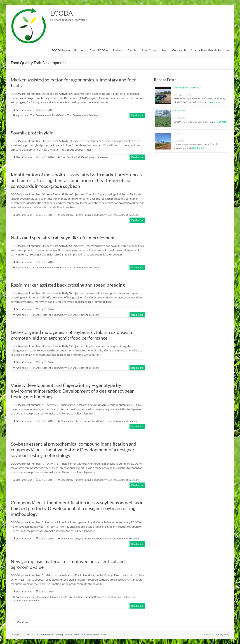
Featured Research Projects (99, 597)
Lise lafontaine (24, 110)
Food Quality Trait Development (70, 115)
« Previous (22, 622)
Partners (80, 50)
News (164, 50)
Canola (132, 50)
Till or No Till (180, 133)
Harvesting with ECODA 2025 (188, 88)
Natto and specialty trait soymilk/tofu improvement (63, 238)
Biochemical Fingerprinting (76, 215)
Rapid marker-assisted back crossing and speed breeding (68, 285)
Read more (137, 115)
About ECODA (99, 50)
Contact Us (179, 50)
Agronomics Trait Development (33, 115)
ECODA (61, 13)
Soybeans (94, 115)
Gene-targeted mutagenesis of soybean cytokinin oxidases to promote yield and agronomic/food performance (72, 335)
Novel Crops (149, 50)
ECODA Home (61, 50)
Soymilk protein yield (32, 133)
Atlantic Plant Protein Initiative (210, 50)
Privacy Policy (223, 635)
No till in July (180, 111)
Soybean (118, 50)
